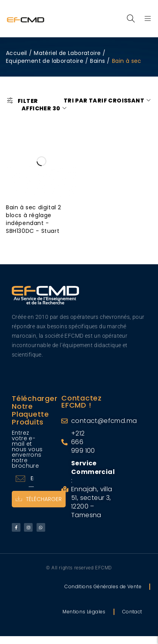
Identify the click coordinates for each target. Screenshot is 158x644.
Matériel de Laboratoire (67, 53)
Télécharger (39, 499)
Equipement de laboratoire (45, 61)
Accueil (17, 53)
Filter (28, 101)
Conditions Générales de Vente (103, 586)
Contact (132, 612)
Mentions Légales (84, 612)
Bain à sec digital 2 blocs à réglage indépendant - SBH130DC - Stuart (34, 219)
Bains (97, 61)
